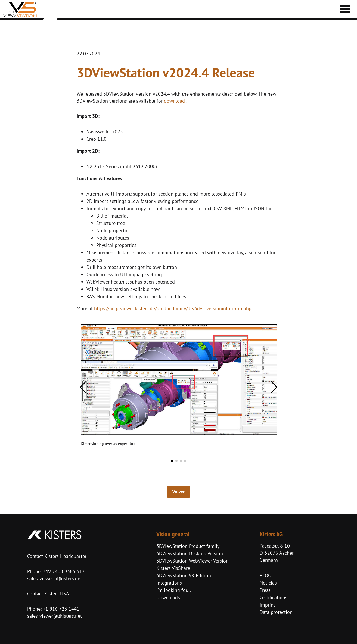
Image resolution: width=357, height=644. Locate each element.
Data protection (276, 612)
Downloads (168, 597)
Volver (178, 492)
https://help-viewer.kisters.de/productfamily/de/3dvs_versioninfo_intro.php (173, 308)
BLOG (265, 575)
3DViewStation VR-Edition (184, 575)
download (174, 101)
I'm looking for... (174, 590)
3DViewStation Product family (188, 546)
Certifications (274, 597)
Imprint (267, 605)
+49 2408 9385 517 (63, 571)
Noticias (268, 583)
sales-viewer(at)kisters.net (55, 616)
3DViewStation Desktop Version (190, 553)
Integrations (169, 583)
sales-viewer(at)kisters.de (54, 578)
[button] (83, 387)
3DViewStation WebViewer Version (193, 561)
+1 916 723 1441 (61, 609)
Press (265, 590)
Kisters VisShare (173, 568)
